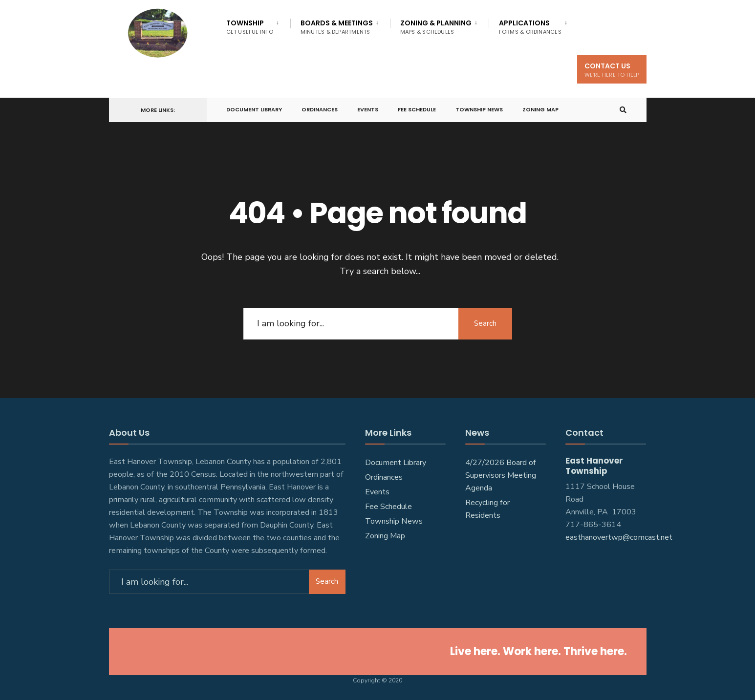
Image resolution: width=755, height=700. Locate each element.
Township (250, 27)
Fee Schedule (417, 109)
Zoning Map (540, 109)
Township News (479, 109)
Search (485, 323)
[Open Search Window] (623, 110)
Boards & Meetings (337, 27)
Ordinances (320, 109)
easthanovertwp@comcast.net (619, 537)
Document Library (254, 109)
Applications (530, 27)
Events (368, 109)
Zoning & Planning (436, 27)
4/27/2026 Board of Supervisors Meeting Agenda (501, 475)
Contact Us (612, 70)
